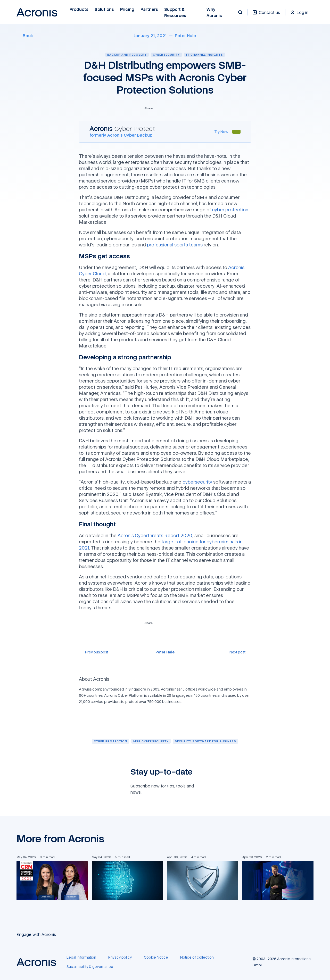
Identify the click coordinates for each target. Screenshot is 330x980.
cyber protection (230, 210)
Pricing (127, 9)
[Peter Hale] (185, 36)
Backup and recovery (127, 55)
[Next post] (240, 652)
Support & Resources (175, 13)
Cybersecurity (166, 55)
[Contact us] (266, 15)
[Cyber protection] (110, 741)
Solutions (104, 9)
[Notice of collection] (197, 957)
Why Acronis (214, 13)
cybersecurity (197, 482)
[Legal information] (81, 957)
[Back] (25, 36)
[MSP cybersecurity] (151, 741)
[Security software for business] (205, 741)
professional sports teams (175, 245)
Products (79, 9)
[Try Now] (221, 132)
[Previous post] (93, 652)
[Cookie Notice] (156, 957)
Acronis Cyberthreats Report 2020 (155, 535)
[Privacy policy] (120, 957)
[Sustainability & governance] (90, 967)
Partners (149, 9)
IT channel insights (205, 55)
